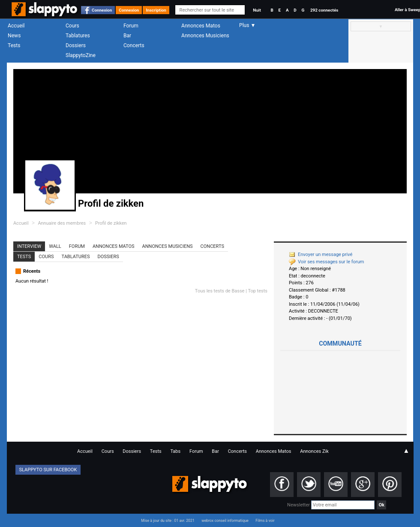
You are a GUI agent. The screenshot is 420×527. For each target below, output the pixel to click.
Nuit (257, 10)
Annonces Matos (201, 26)
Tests (14, 45)
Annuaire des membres (62, 223)
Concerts (134, 45)
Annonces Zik (314, 451)
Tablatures (78, 36)
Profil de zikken (111, 223)
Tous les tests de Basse (220, 291)
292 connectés (324, 10)
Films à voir (265, 521)
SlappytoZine (81, 55)
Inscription (156, 10)
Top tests (258, 291)
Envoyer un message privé (321, 254)
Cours (72, 26)
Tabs (175, 451)
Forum (131, 26)
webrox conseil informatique (225, 521)
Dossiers (76, 45)
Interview (29, 246)
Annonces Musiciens (205, 36)
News (14, 36)
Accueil (16, 26)
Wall (55, 246)
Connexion (102, 10)
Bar (127, 36)
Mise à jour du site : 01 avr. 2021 (168, 521)
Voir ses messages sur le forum (326, 262)
